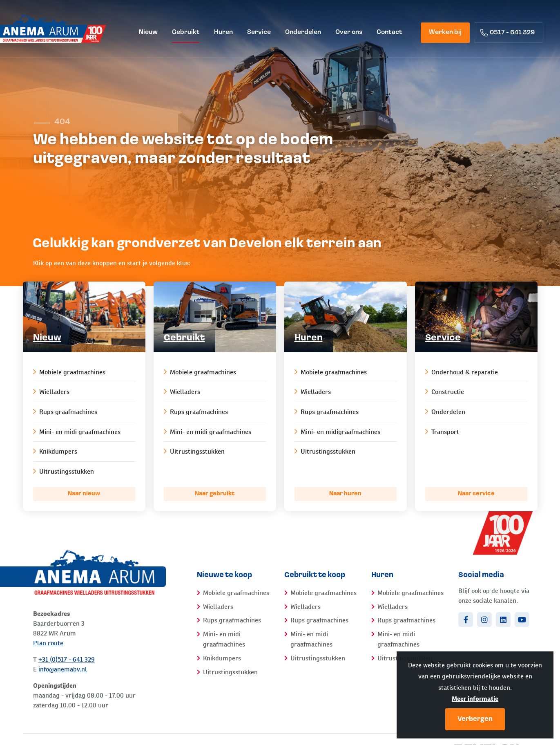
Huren (309, 338)
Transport (442, 432)
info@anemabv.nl (63, 669)
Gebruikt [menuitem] (186, 32)
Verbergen (475, 719)
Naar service (476, 494)
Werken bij (445, 32)
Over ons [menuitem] (349, 32)
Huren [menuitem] (223, 32)
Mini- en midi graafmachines (77, 432)
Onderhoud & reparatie (462, 372)
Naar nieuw (84, 494)
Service (443, 338)
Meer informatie (475, 699)
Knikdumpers (55, 451)
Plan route (48, 643)
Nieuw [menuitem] (148, 32)
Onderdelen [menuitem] (303, 32)
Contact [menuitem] (389, 32)
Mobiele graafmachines (69, 372)
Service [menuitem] (259, 32)
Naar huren (345, 494)
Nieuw (47, 338)
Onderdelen (445, 412)
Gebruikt (184, 338)
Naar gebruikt (215, 494)
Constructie (445, 392)
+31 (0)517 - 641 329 (67, 659)
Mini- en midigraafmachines (337, 432)
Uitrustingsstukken (64, 471)
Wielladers (51, 392)
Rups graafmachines (65, 412)
